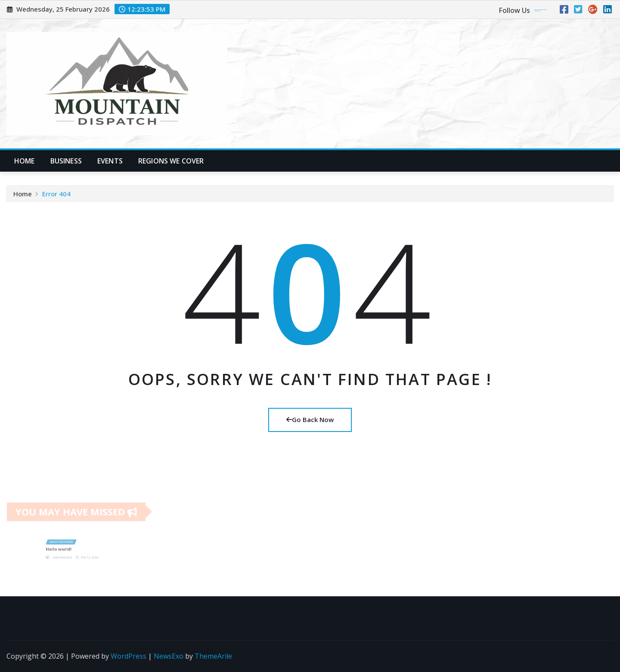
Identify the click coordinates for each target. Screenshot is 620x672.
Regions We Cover (171, 161)
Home (25, 161)
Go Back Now (310, 419)
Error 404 (56, 195)
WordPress (129, 656)
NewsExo (169, 656)
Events (110, 161)
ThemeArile (213, 656)
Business (66, 161)
